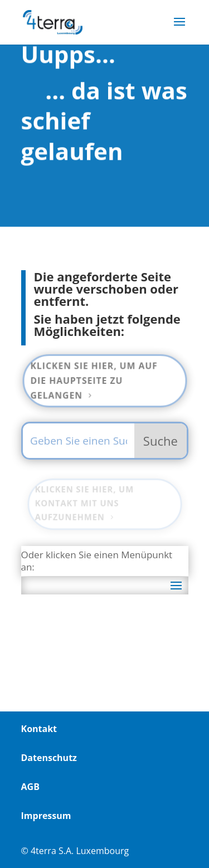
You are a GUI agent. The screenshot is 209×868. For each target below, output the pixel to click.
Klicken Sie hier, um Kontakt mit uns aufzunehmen (84, 503)
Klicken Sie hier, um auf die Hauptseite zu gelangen (94, 381)
